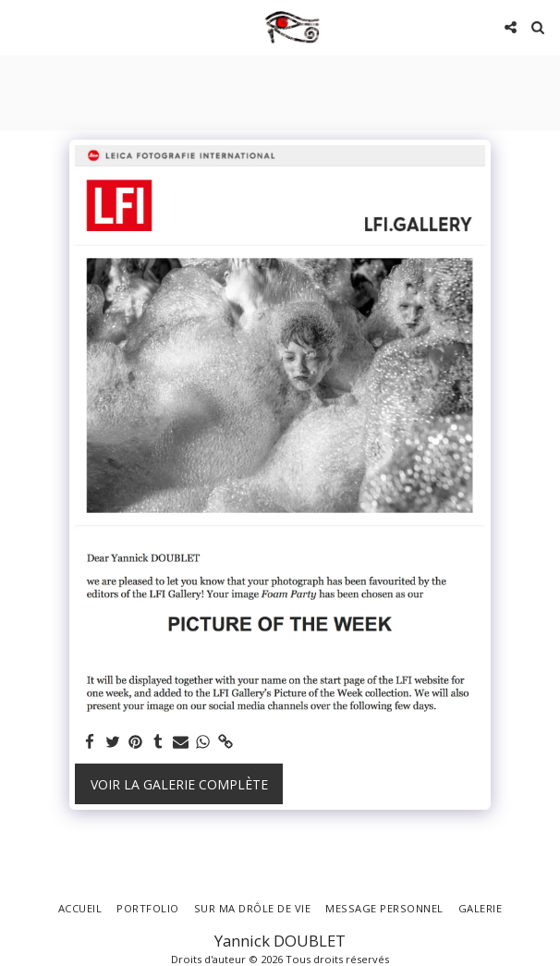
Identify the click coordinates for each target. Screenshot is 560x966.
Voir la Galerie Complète (179, 784)
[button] (20, 26)
